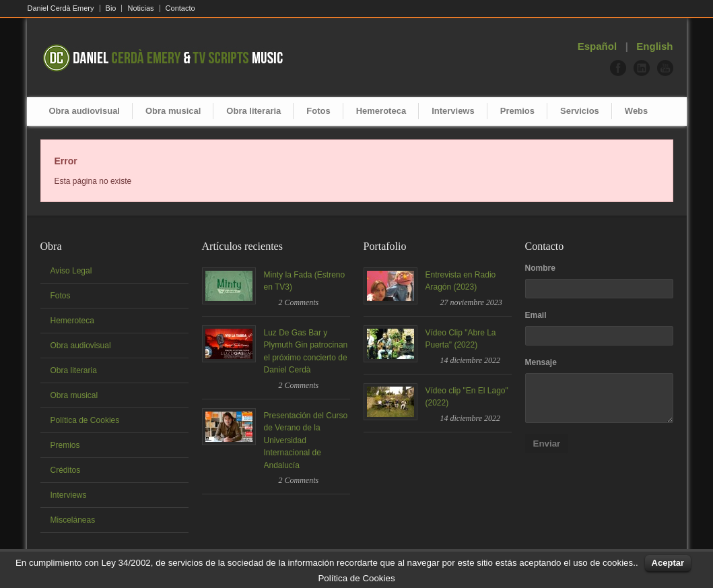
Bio (111, 8)
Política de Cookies (85, 420)
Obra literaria (253, 111)
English (654, 46)
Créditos (66, 470)
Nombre (540, 268)
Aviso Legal (71, 271)
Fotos (318, 111)
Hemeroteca (381, 111)
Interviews (453, 111)
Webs (636, 111)
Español (597, 46)
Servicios (580, 111)
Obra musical (173, 111)
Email (536, 315)
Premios (517, 111)
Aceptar (668, 563)
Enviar (547, 444)
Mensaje (541, 362)
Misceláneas (73, 520)
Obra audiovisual (84, 111)
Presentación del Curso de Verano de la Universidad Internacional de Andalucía (306, 440)
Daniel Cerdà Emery (61, 8)
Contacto (180, 8)
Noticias (140, 8)
